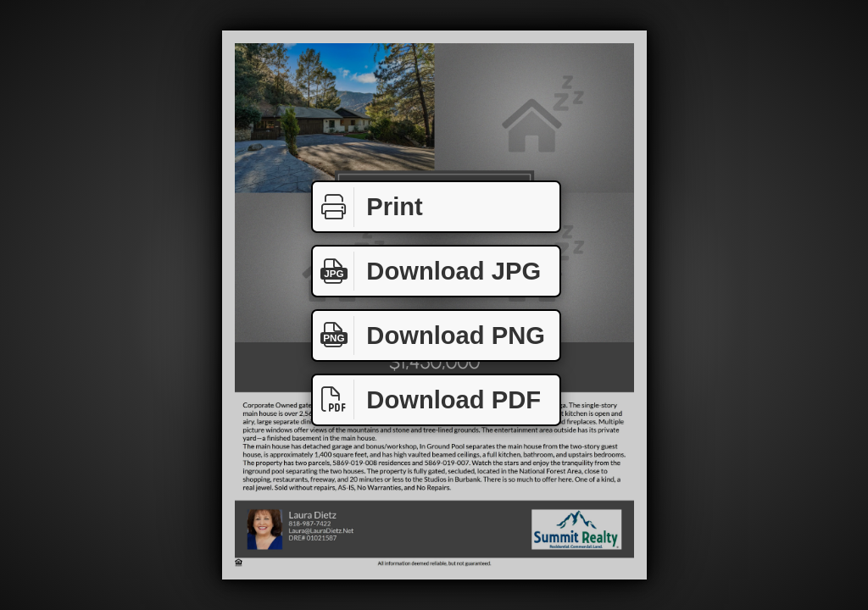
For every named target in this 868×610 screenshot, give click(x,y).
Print (368, 207)
